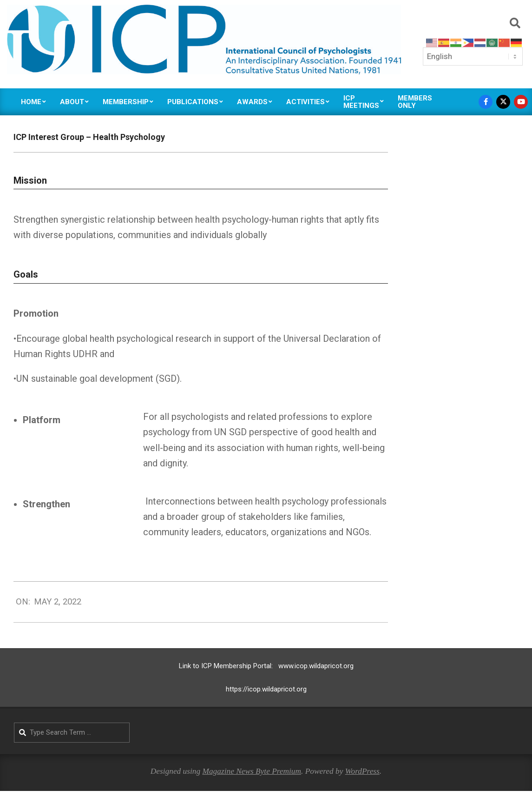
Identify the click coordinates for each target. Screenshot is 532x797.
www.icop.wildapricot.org (316, 666)
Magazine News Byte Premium (252, 771)
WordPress (362, 771)
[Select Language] (473, 56)
